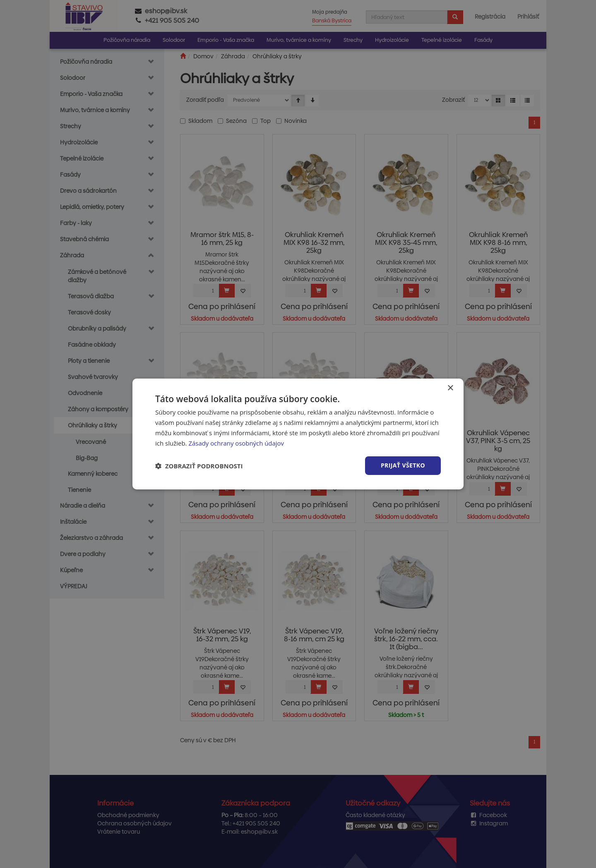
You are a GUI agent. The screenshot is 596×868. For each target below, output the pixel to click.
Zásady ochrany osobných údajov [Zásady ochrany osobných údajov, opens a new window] (236, 443)
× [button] (450, 388)
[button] (199, 466)
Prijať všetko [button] (403, 465)
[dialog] (298, 434)
